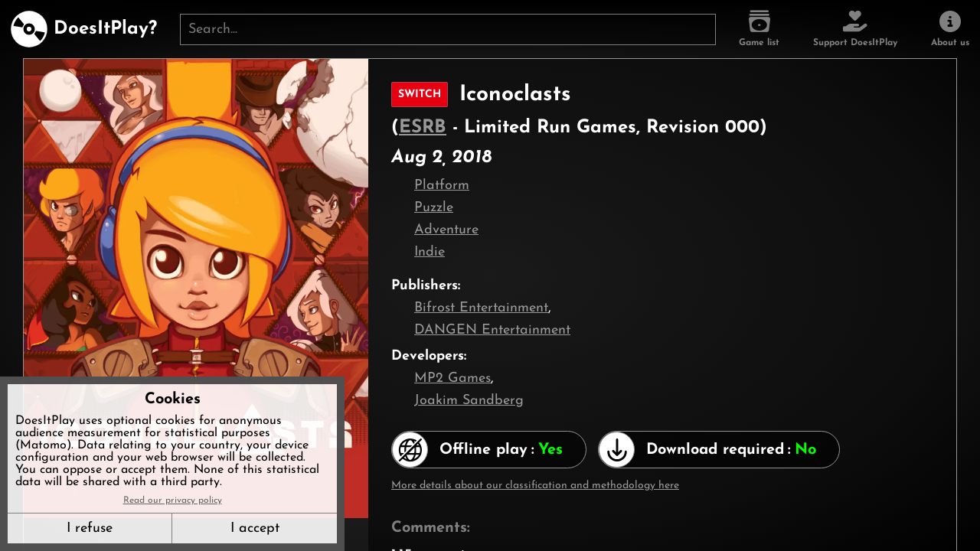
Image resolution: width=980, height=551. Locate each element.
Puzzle (434, 208)
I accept (255, 528)
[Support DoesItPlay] (855, 29)
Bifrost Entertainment (481, 308)
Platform (442, 186)
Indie (430, 252)
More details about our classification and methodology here (535, 486)
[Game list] (759, 29)
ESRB (423, 128)
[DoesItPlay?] (84, 29)
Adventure (446, 230)
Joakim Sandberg (469, 401)
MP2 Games (452, 378)
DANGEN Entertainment (492, 330)
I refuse (90, 528)
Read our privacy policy (173, 500)
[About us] (950, 29)
